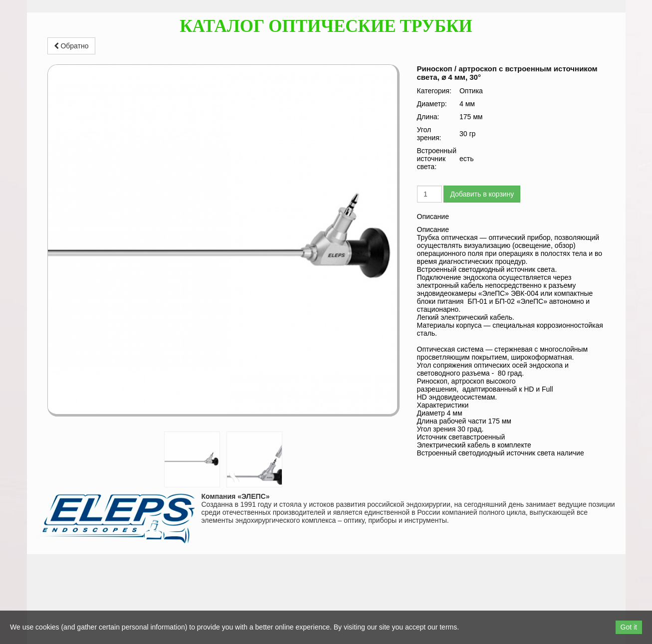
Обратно (71, 46)
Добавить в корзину (482, 194)
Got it (629, 627)
